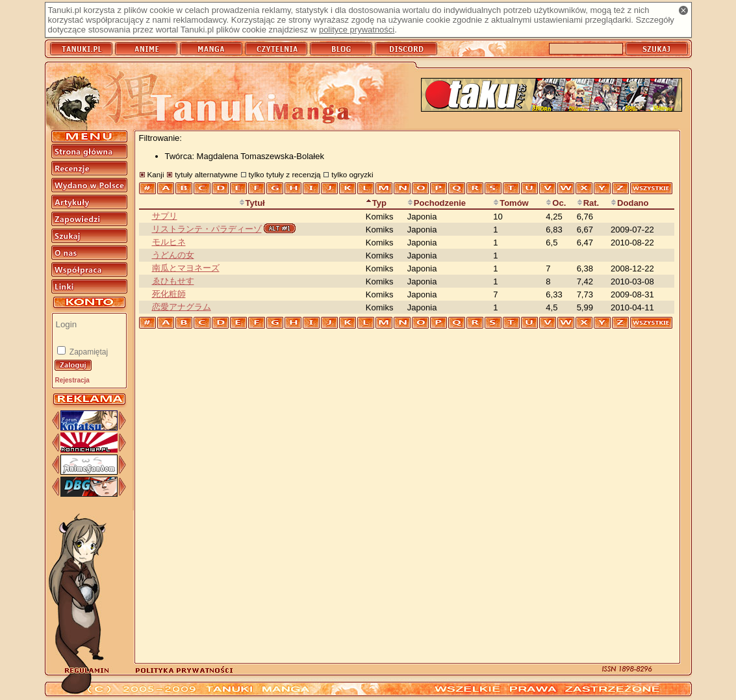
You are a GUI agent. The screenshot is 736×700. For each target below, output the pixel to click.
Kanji (156, 174)
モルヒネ (169, 242)
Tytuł (252, 203)
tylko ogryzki (352, 174)
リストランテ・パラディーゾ (207, 229)
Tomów (511, 203)
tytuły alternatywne (206, 174)
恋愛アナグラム (182, 307)
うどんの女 (173, 255)
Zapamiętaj (88, 352)
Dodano (629, 203)
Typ (376, 203)
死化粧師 (169, 294)
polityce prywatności (357, 30)
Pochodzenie (437, 203)
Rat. (588, 203)
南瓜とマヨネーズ (186, 268)
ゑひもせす (173, 281)
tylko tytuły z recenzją (285, 174)
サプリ (165, 216)
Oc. (556, 203)
